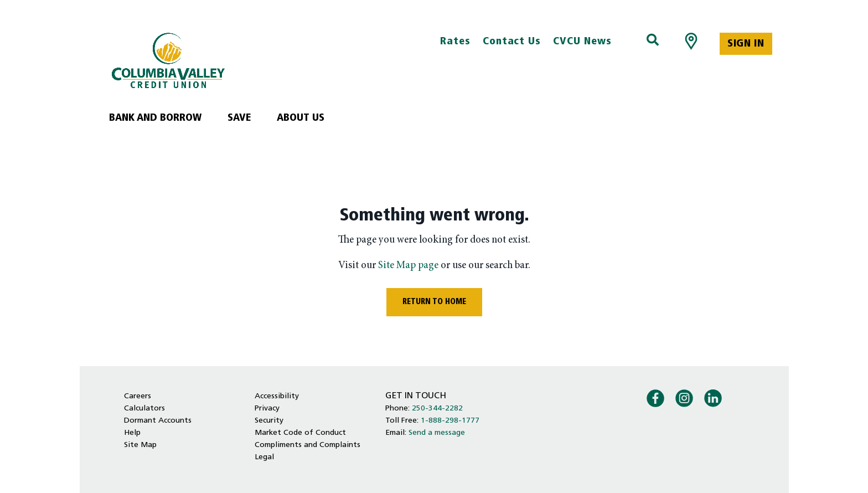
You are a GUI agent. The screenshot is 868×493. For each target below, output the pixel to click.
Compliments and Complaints (308, 445)
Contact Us (512, 42)
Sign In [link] (746, 44)
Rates (455, 42)
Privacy (267, 409)
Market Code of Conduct (300, 433)
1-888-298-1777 (450, 421)
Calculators (144, 409)
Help (132, 433)
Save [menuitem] (239, 118)
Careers (138, 396)
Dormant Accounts (158, 421)
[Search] (653, 41)
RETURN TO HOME (434, 302)
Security (269, 421)
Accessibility (277, 396)
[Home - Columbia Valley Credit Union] (217, 60)
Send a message (437, 433)
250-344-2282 (437, 409)
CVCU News (582, 42)
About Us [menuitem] (301, 118)
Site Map (140, 445)
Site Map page (408, 266)
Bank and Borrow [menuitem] (155, 118)
